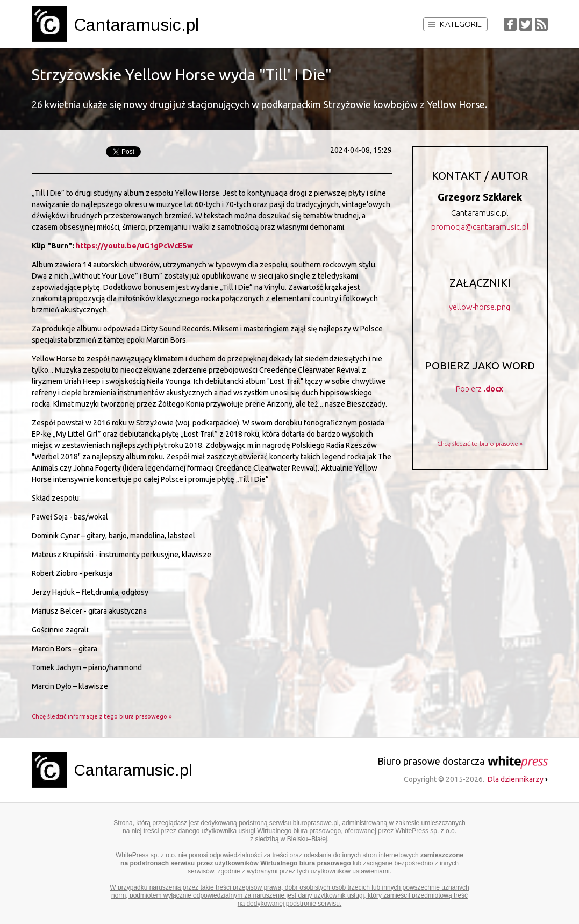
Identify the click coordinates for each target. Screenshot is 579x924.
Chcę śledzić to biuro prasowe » (480, 444)
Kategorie (455, 24)
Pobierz (480, 389)
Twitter (526, 24)
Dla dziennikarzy (518, 779)
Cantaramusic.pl (136, 25)
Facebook (510, 24)
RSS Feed (541, 24)
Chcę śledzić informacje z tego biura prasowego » (102, 716)
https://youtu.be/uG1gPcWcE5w (134, 246)
